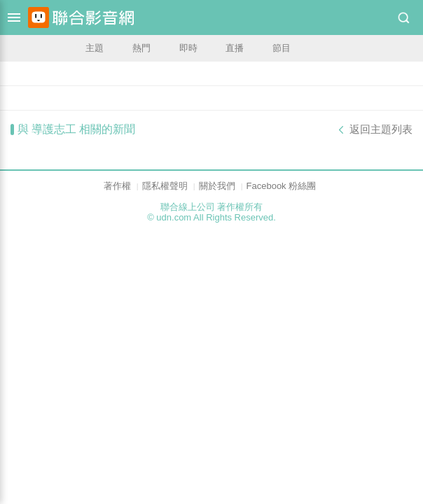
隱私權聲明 (165, 186)
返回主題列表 (381, 129)
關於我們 (217, 186)
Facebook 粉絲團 (282, 186)
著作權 (117, 186)
